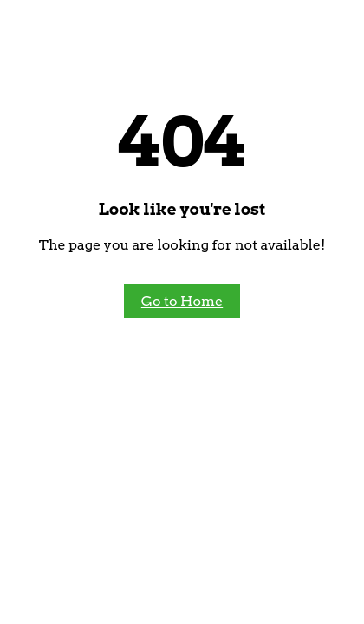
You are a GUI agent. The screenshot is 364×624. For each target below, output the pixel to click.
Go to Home (182, 301)
